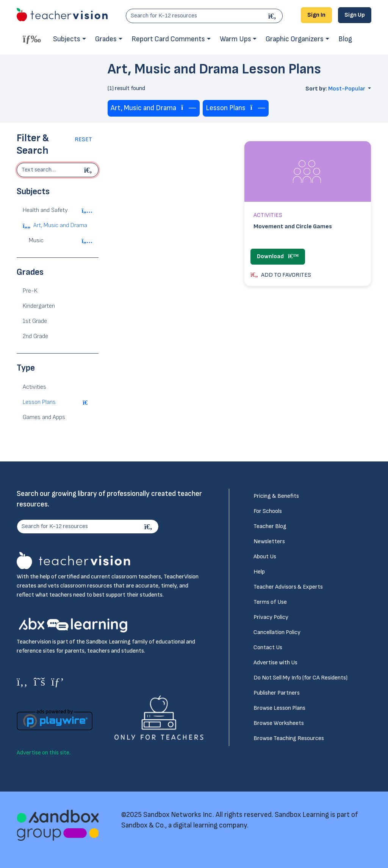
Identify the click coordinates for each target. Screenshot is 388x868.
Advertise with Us (275, 663)
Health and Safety (45, 210)
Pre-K (30, 291)
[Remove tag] (189, 108)
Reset (83, 139)
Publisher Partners (277, 693)
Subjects (67, 39)
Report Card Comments (168, 39)
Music (36, 241)
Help (259, 572)
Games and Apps (44, 417)
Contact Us (268, 647)
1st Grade (35, 321)
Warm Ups (235, 39)
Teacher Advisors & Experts (288, 587)
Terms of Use (270, 602)
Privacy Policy (271, 617)
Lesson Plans (39, 402)
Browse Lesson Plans (279, 708)
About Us (265, 557)
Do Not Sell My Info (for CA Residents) (300, 678)
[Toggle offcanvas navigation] (32, 39)
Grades (106, 39)
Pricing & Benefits (276, 496)
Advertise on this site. (44, 753)
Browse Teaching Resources (289, 738)
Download (278, 256)
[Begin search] (89, 170)
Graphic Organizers (295, 39)
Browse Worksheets (279, 723)
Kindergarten (39, 306)
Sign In (316, 15)
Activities (34, 387)
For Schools (268, 511)
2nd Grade (35, 336)
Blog (345, 39)
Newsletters (269, 542)
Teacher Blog (270, 526)
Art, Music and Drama (60, 225)
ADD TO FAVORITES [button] (281, 275)
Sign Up (355, 15)
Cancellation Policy (277, 632)
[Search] (273, 16)
